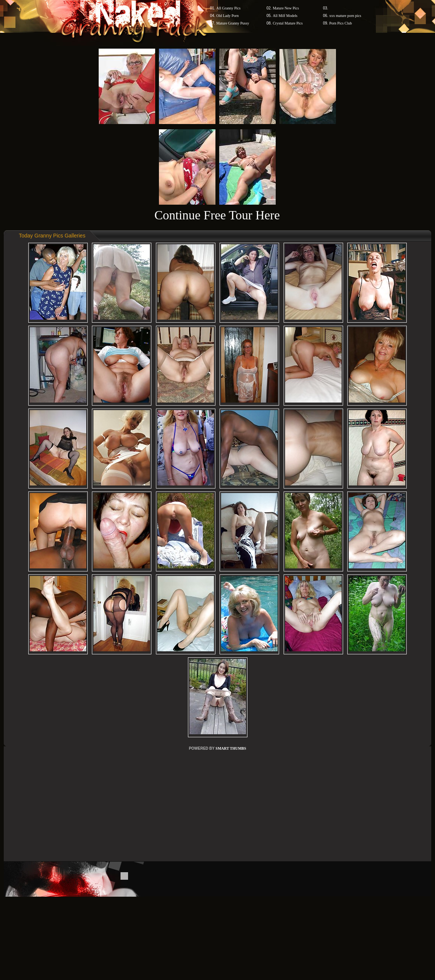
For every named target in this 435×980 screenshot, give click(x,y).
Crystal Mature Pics (288, 23)
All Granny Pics (228, 8)
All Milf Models (285, 16)
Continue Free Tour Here (217, 215)
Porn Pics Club (340, 23)
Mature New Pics (286, 8)
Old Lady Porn (227, 16)
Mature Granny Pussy (233, 23)
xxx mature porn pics (345, 16)
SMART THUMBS (231, 748)
